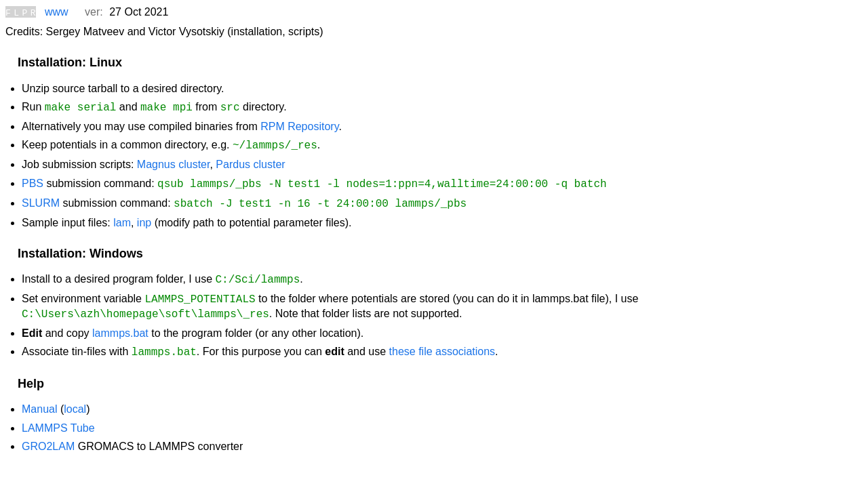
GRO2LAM (48, 435)
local (75, 398)
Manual (39, 398)
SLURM (41, 198)
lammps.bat (120, 323)
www (57, 12)
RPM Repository (299, 124)
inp (144, 217)
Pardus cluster (250, 161)
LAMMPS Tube (58, 416)
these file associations (442, 341)
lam (122, 217)
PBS (33, 180)
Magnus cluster (174, 161)
